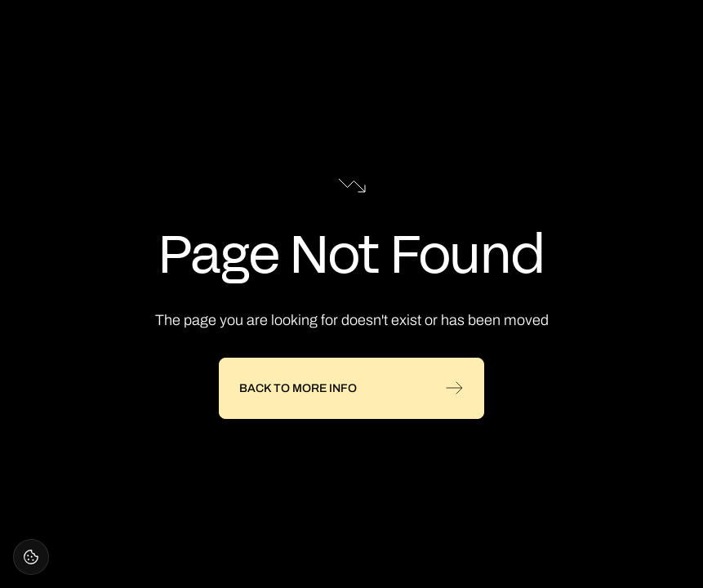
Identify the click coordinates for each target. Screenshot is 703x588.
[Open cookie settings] (31, 557)
